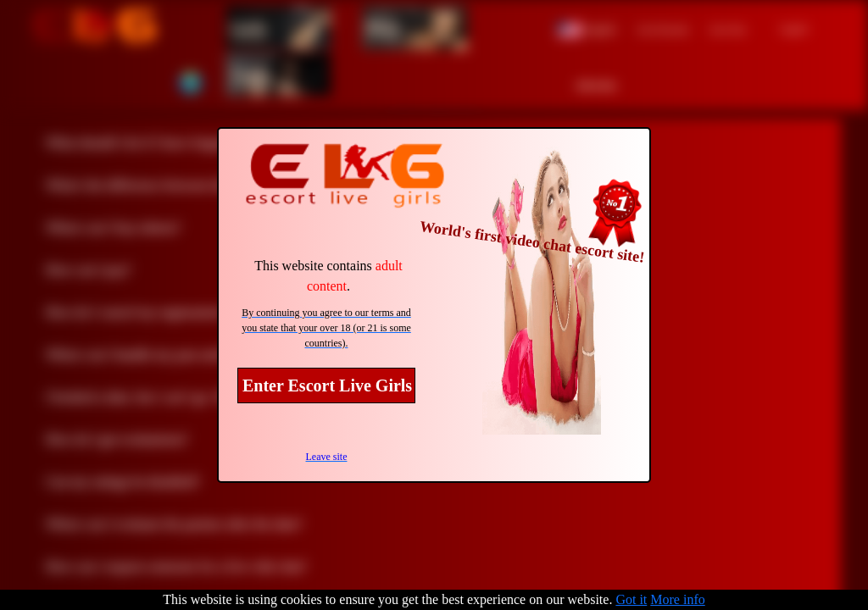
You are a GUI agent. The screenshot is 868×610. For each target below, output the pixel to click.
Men (383, 28)
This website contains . (328, 276)
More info (677, 599)
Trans (251, 75)
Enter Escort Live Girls (327, 385)
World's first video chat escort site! (532, 242)
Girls (248, 28)
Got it (631, 599)
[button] (587, 28)
